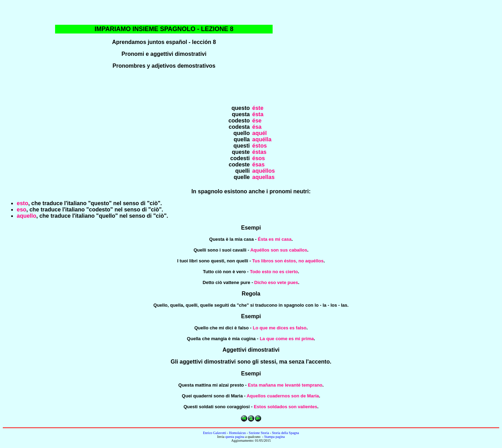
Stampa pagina (275, 437)
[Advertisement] (412, 53)
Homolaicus (237, 433)
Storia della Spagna (286, 433)
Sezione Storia (259, 433)
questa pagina (235, 437)
